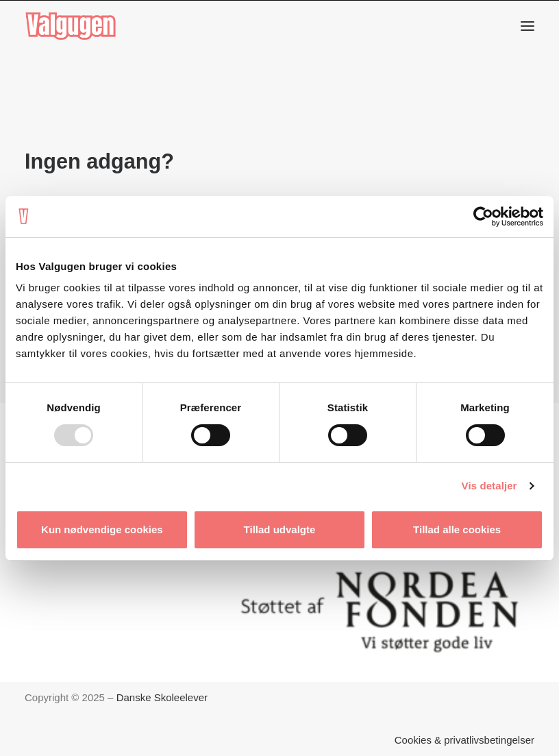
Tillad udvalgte (280, 529)
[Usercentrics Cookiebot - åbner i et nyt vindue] (483, 217)
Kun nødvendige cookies (102, 529)
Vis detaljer (489, 486)
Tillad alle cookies (457, 529)
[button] (527, 26)
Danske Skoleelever (162, 697)
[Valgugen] (71, 26)
